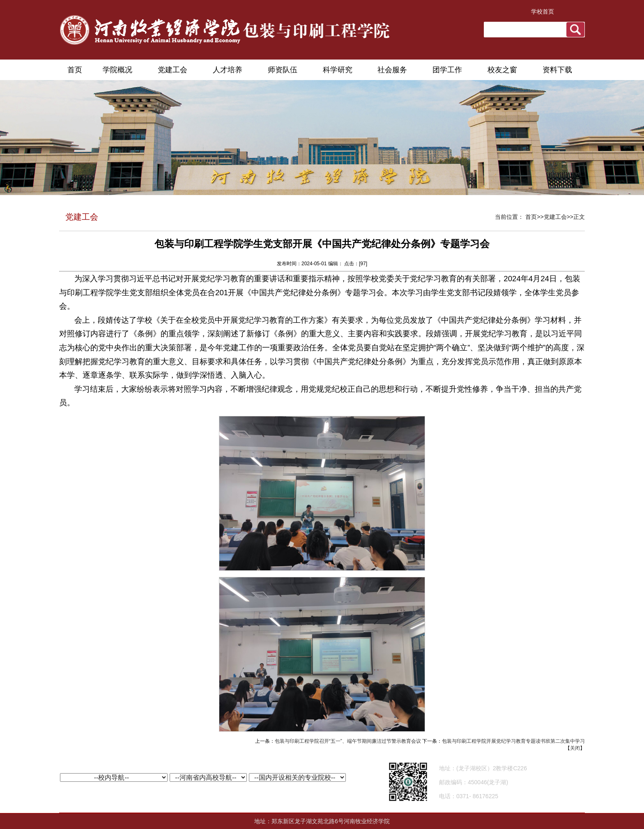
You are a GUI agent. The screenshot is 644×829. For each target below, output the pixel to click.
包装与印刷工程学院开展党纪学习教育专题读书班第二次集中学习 (513, 741)
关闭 (575, 748)
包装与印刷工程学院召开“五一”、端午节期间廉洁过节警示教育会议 (348, 741)
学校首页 (543, 11)
